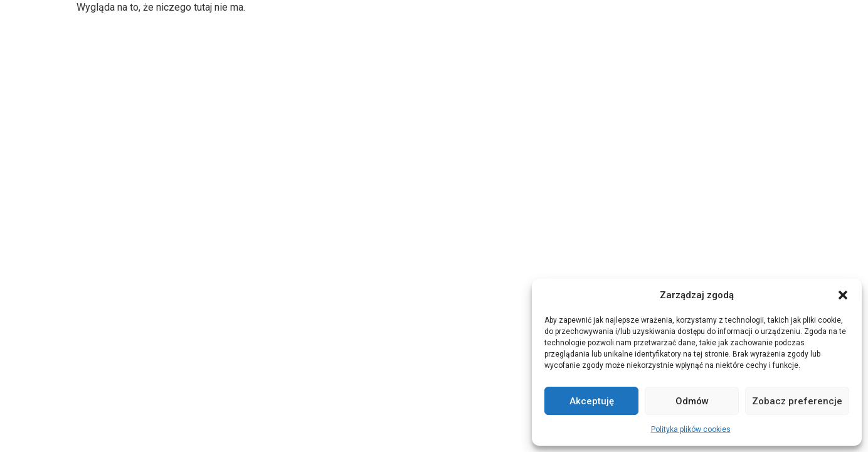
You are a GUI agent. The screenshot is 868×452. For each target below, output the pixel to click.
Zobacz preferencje (797, 401)
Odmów (692, 401)
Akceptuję (592, 401)
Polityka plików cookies (691, 429)
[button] (843, 295)
